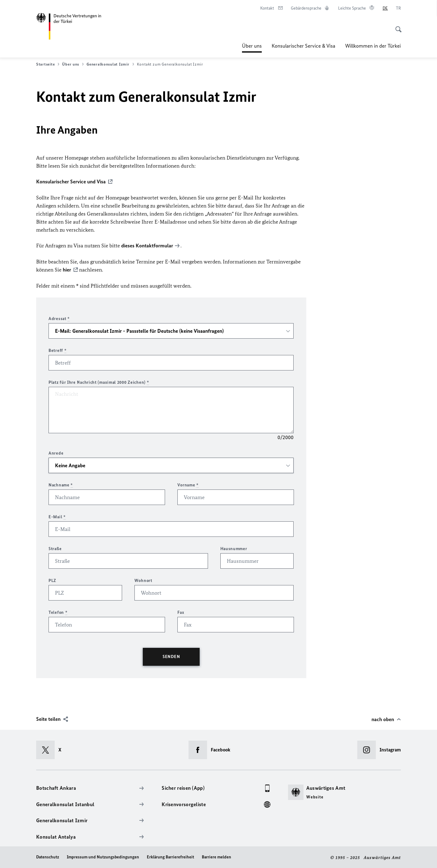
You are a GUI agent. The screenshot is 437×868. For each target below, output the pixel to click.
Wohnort (143, 580)
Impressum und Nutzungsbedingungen (103, 856)
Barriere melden (216, 856)
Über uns (252, 46)
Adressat (59, 318)
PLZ (52, 580)
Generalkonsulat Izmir (110, 64)
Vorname (188, 484)
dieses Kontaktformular (147, 245)
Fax (181, 611)
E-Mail (57, 516)
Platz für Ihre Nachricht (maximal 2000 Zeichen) (99, 381)
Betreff (57, 350)
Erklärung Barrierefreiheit (170, 856)
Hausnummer (234, 548)
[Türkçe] (398, 8)
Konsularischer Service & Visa (303, 46)
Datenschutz (48, 856)
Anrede (56, 452)
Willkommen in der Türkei (373, 46)
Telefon (58, 611)
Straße (55, 548)
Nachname (61, 484)
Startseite (48, 64)
